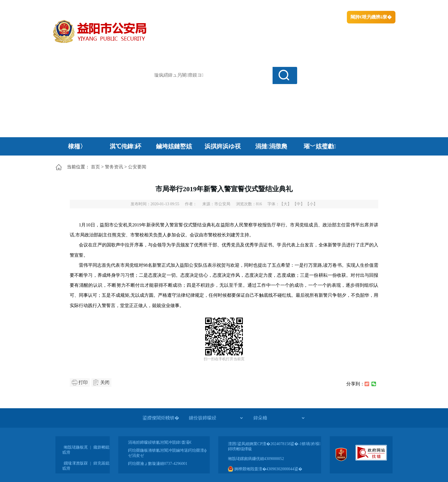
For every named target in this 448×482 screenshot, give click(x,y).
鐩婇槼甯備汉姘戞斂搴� (173, 6)
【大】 (285, 204)
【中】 (299, 204)
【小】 (311, 204)
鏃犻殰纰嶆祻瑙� (378, 6)
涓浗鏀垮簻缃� (69, 6)
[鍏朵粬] (279, 418)
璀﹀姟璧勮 (320, 146)
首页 (95, 167)
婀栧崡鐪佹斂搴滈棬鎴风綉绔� (117, 6)
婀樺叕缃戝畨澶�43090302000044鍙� (265, 469)
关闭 (105, 382)
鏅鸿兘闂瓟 (346, 6)
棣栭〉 (77, 146)
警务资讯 (114, 167)
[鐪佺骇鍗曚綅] (216, 418)
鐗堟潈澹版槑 (76, 463)
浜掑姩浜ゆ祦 (223, 146)
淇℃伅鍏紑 (126, 146)
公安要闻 (137, 167)
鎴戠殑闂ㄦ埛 (297, 6)
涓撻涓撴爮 (271, 146)
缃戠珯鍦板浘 (76, 447)
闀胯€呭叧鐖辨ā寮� (371, 17)
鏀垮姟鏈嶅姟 (174, 146)
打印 (83, 382)
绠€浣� (322, 6)
